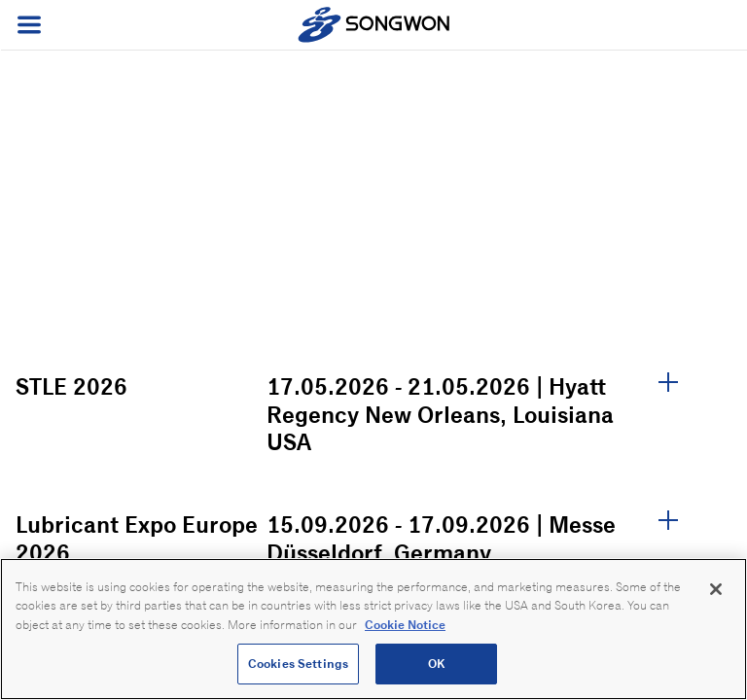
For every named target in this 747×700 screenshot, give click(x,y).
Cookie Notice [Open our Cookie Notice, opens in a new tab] (405, 625)
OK (436, 664)
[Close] (716, 589)
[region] (373, 629)
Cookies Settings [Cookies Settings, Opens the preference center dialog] (298, 664)
